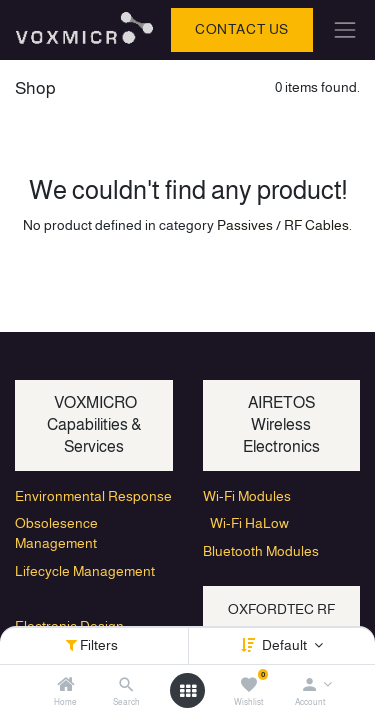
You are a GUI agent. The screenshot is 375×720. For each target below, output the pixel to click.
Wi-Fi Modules (247, 496)
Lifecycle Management (85, 571)
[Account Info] (309, 686)
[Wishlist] (248, 686)
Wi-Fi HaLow (246, 523)
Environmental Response (93, 496)
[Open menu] (188, 691)
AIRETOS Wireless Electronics (281, 425)
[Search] (126, 686)
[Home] (66, 686)
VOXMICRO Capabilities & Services (94, 425)
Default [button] (286, 645)
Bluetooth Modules (261, 551)
